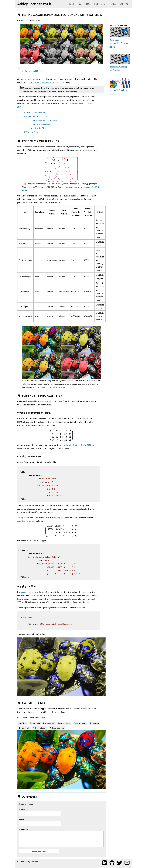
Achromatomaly (57, 728)
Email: (40, 822)
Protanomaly (49, 723)
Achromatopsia (40, 728)
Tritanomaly (24, 728)
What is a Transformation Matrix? (45, 120)
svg (42, 71)
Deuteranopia (64, 723)
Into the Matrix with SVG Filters (80, 445)
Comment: (61, 838)
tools (113, 4)
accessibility (34, 71)
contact (125, 4)
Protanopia (35, 723)
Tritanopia (94, 723)
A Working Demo (31, 132)
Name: (40, 812)
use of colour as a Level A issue (41, 82)
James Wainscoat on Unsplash (53, 387)
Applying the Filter (38, 128)
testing (25, 71)
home (71, 4)
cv (80, 4)
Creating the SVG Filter (41, 124)
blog (88, 4)
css (19, 71)
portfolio (100, 4)
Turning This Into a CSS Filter (37, 116)
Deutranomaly (80, 723)
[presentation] (61, 435)
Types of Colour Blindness (35, 112)
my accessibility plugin (29, 592)
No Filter (23, 723)
